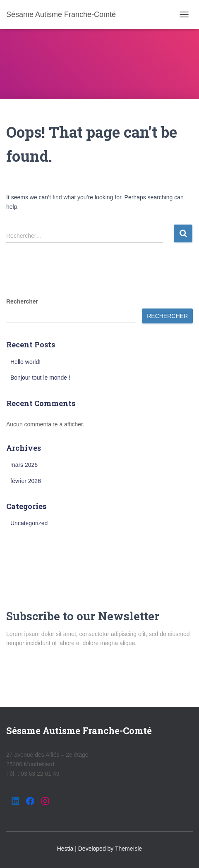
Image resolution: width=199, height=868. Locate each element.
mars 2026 (24, 465)
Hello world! (25, 362)
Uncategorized (29, 523)
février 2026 (26, 481)
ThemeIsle (128, 849)
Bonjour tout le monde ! (40, 378)
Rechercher (22, 301)
